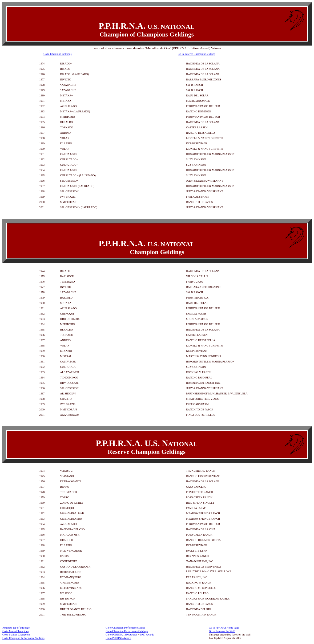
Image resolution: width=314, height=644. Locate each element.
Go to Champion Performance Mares (125, 628)
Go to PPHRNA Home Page (224, 628)
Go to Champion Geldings (57, 54)
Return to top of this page (16, 628)
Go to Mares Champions (15, 631)
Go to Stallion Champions (16, 635)
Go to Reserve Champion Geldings (196, 54)
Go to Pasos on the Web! (222, 631)
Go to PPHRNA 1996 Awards (121, 635)
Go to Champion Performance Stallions (23, 638)
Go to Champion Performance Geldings (127, 631)
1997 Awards (147, 635)
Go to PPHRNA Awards (118, 638)
